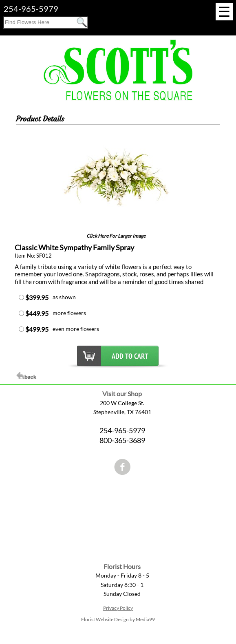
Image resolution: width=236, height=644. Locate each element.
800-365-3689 (122, 440)
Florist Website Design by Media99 (118, 619)
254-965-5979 (31, 9)
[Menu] (224, 12)
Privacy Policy (118, 608)
